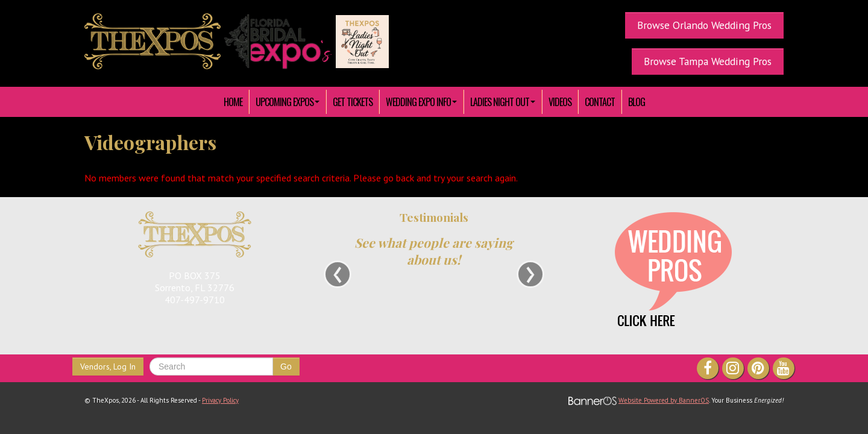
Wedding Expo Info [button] (421, 102)
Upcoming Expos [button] (288, 102)
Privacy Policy (220, 400)
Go (286, 366)
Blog (637, 102)
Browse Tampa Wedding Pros (708, 61)
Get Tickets (353, 102)
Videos (560, 102)
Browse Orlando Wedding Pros (704, 25)
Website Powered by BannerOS (664, 400)
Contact (600, 102)
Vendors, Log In (108, 366)
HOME (233, 102)
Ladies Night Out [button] (503, 102)
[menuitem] (233, 102)
